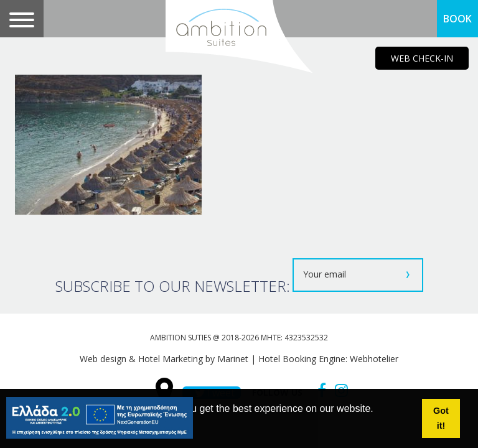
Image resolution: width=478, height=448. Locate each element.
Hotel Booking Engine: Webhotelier (328, 359)
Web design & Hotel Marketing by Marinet (164, 359)
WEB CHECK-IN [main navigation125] (422, 58)
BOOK (457, 19)
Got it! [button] (441, 418)
